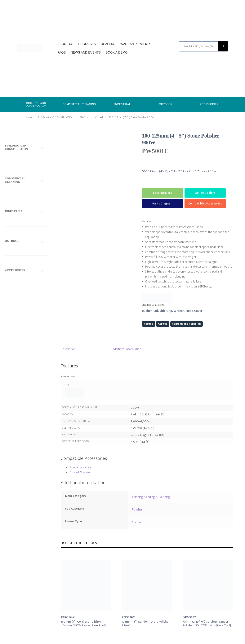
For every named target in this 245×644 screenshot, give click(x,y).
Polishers (138, 510)
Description (68, 349)
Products (87, 44)
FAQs (62, 53)
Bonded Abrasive (80, 468)
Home (29, 117)
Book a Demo (117, 53)
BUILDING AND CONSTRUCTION (36, 104)
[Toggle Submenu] (27, 148)
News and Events (86, 53)
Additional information (127, 349)
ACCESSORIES (209, 104)
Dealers (108, 44)
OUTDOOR (166, 104)
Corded (99, 117)
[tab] (84, 350)
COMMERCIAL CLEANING (79, 104)
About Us (65, 44)
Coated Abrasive (80, 473)
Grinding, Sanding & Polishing (151, 497)
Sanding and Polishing (187, 324)
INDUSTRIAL (122, 104)
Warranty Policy (135, 44)
